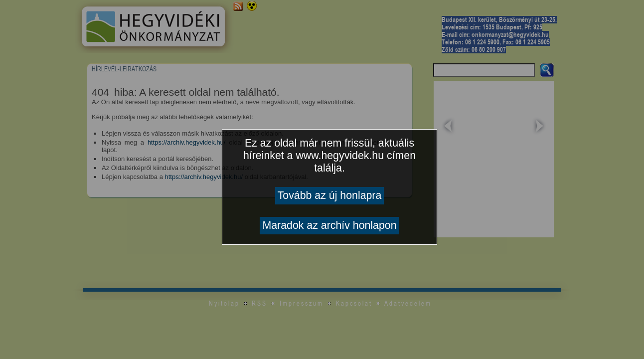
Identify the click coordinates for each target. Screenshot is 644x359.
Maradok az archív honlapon (329, 225)
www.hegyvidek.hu (340, 156)
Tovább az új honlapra (330, 195)
